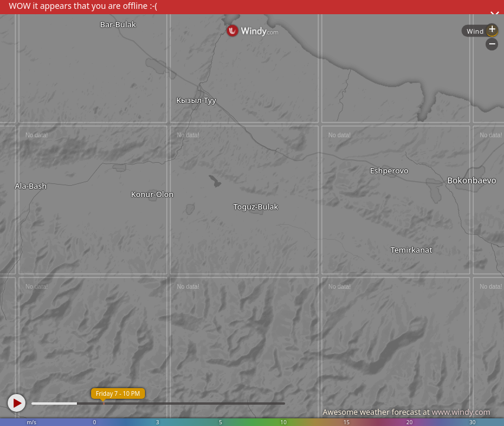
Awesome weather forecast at (406, 412)
